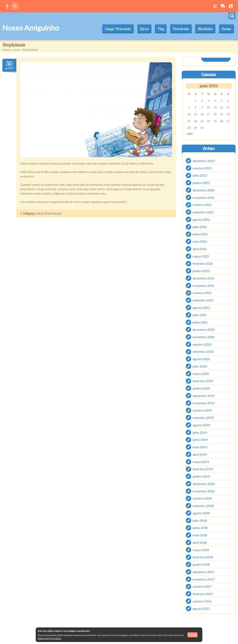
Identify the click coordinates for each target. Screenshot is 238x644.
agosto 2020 (201, 359)
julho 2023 (200, 175)
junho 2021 (200, 322)
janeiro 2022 (201, 271)
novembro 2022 (204, 197)
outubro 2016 (202, 601)
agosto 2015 (201, 608)
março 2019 (201, 462)
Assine (226, 29)
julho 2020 (200, 366)
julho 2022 (200, 227)
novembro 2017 (204, 579)
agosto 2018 (201, 513)
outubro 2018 (202, 498)
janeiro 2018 (201, 564)
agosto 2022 (201, 219)
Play (159, 29)
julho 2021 (200, 315)
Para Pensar (53, 213)
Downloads (180, 29)
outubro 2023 (202, 168)
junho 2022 (200, 234)
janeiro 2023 (201, 183)
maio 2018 (200, 535)
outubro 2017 (202, 586)
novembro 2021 (204, 285)
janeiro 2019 (201, 476)
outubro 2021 (202, 293)
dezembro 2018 (204, 484)
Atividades (205, 29)
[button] (7, 6)
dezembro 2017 (204, 572)
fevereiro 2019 (203, 469)
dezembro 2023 (204, 161)
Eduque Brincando (115, 29)
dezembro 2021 (204, 278)
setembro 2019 (203, 418)
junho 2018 (200, 528)
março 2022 (201, 256)
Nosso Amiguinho (31, 28)
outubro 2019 (202, 410)
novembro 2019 (204, 403)
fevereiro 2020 (203, 381)
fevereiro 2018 (203, 557)
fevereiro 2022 (203, 263)
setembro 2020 (203, 351)
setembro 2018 (203, 506)
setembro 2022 (203, 212)
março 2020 (201, 373)
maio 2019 (200, 447)
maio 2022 (200, 241)
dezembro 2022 (204, 190)
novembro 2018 (204, 491)
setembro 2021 (203, 300)
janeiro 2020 (201, 388)
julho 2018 (200, 520)
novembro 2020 (204, 337)
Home (6, 50)
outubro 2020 (202, 344)
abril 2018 (200, 542)
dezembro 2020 (204, 329)
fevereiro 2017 (203, 594)
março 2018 (201, 550)
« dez (189, 133)
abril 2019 (200, 454)
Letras (142, 29)
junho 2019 (200, 440)
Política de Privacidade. (50, 638)
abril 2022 (200, 249)
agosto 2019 (201, 425)
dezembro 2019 (204, 396)
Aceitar (192, 635)
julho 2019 (200, 432)
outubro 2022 (202, 205)
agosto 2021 (201, 308)
